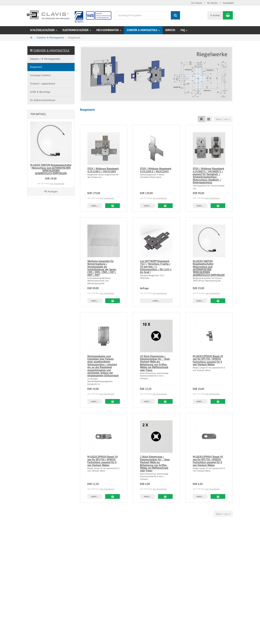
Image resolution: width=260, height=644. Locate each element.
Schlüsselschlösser (44, 30)
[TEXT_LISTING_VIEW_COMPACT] (209, 119)
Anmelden (228, 3)
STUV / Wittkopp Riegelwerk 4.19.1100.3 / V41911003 (103, 170)
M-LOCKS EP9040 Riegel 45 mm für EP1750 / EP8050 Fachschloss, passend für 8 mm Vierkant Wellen (208, 360)
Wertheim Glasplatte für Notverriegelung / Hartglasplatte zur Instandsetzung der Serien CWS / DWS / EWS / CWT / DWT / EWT (102, 268)
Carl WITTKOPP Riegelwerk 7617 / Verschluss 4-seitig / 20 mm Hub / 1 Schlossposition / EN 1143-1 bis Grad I (156, 267)
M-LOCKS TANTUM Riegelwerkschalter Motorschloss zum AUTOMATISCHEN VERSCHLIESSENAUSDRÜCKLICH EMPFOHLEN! (209, 268)
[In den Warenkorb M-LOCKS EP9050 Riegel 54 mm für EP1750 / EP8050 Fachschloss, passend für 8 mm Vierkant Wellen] (113, 496)
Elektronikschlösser (77, 30)
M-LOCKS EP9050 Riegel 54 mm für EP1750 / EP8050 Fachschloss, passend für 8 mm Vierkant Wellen (103, 461)
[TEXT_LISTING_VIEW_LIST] (201, 119)
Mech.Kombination (109, 30)
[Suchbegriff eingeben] (143, 15)
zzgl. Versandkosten (107, 198)
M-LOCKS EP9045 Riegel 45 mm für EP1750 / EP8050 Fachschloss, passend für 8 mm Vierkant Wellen (208, 461)
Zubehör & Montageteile (143, 30)
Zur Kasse (197, 3)
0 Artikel (215, 15)
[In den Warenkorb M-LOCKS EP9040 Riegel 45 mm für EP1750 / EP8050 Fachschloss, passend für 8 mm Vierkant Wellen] (218, 401)
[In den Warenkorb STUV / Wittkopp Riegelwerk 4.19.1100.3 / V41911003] (113, 206)
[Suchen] (175, 15)
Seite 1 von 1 (223, 119)
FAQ (184, 30)
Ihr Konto (212, 3)
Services (170, 30)
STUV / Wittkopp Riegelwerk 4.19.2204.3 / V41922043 (156, 170)
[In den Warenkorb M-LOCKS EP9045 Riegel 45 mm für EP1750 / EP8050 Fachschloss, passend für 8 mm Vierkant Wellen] (218, 496)
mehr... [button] (95, 206)
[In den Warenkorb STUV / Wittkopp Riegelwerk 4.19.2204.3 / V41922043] (165, 206)
